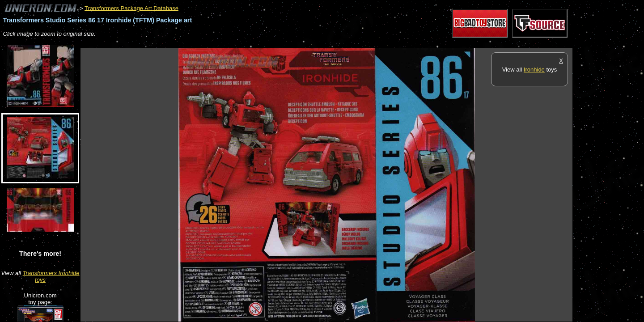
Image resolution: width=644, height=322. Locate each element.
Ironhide (534, 70)
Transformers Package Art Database (131, 8)
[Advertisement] (243, 43)
